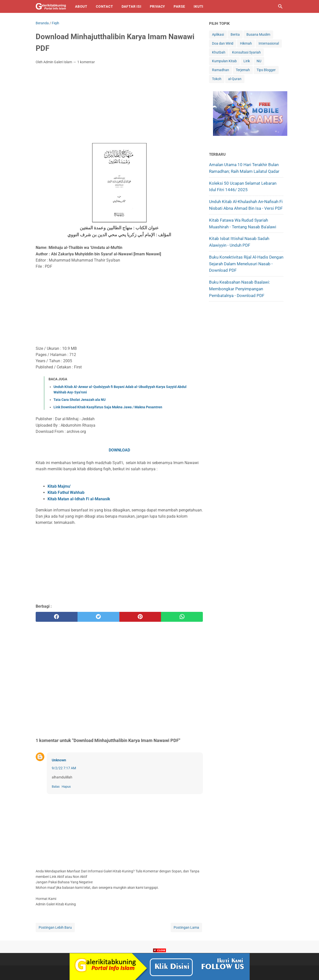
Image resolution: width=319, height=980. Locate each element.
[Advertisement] (119, 105)
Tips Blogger (266, 70)
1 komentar (86, 62)
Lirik (247, 61)
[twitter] (98, 617)
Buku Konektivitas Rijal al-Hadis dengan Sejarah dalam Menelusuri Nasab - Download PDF (246, 264)
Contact (105, 6)
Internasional (269, 43)
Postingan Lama (186, 927)
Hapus (66, 787)
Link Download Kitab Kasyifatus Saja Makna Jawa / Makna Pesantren (108, 407)
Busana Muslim (258, 34)
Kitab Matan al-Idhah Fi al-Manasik (79, 499)
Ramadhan (221, 70)
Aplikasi (218, 34)
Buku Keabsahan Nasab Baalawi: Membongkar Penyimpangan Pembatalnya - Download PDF (240, 289)
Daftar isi (132, 6)
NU (259, 61)
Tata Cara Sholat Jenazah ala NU (80, 400)
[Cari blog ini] (280, 6)
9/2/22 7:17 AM (64, 768)
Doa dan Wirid (223, 43)
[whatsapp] (182, 617)
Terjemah (243, 70)
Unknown (59, 760)
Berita (235, 34)
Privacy (158, 6)
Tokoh (217, 79)
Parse (179, 6)
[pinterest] (140, 617)
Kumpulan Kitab (224, 61)
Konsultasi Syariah (246, 52)
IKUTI (199, 6)
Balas (56, 787)
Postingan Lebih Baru (55, 927)
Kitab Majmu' (59, 486)
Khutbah (219, 52)
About (81, 6)
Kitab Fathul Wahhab (66, 492)
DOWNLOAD (119, 450)
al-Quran (235, 79)
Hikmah (246, 43)
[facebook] (57, 617)
